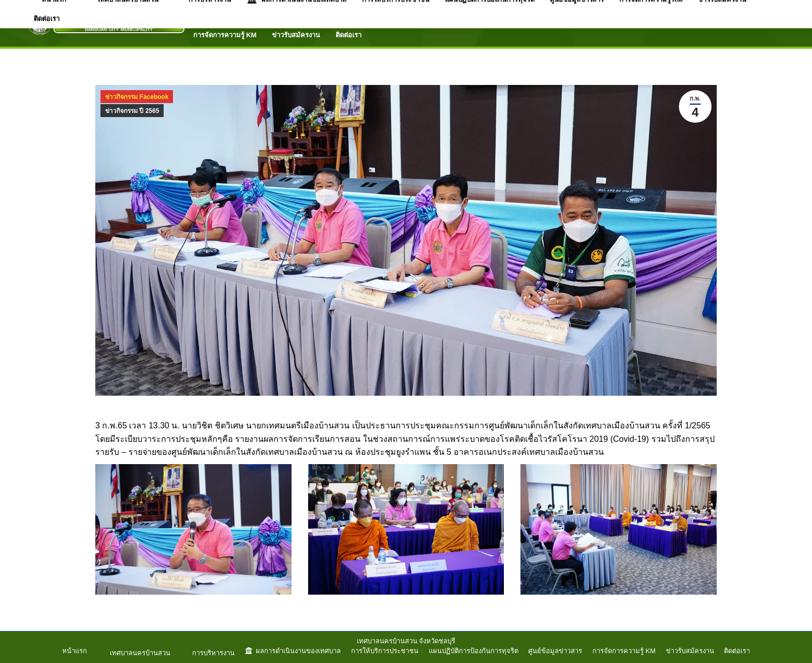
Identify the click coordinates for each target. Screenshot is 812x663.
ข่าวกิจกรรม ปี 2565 (132, 111)
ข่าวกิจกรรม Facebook (137, 97)
